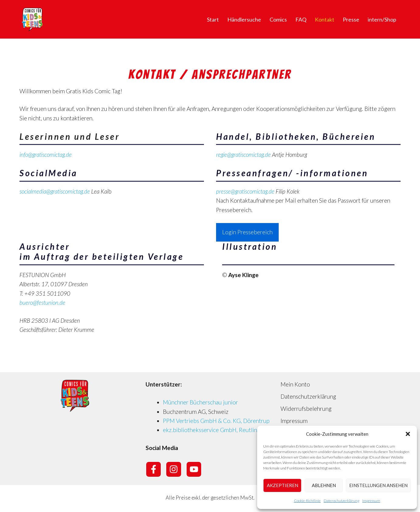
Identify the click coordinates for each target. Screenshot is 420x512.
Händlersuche (244, 19)
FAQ (301, 19)
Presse (351, 19)
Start (213, 19)
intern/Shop (382, 19)
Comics (278, 19)
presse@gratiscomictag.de (245, 191)
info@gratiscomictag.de (46, 155)
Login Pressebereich (247, 232)
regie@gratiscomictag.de (243, 155)
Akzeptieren (282, 485)
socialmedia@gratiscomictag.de (55, 191)
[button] (408, 434)
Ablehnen (324, 485)
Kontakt (325, 19)
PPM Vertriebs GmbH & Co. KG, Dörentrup (216, 421)
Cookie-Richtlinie (307, 501)
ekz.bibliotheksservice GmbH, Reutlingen (215, 430)
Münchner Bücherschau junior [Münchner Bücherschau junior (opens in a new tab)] (200, 402)
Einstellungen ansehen (378, 485)
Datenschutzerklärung (341, 501)
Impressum (371, 501)
